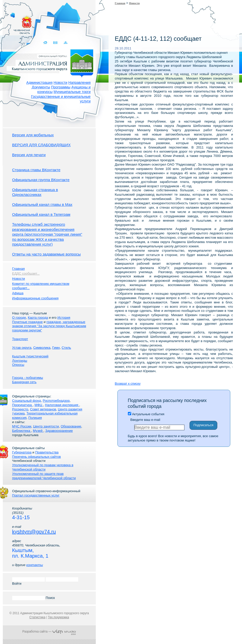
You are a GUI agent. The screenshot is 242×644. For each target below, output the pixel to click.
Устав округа (22, 348)
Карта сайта (66, 43)
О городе (19, 318)
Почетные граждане (28, 322)
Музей (38, 431)
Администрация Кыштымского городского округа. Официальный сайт (52, 62)
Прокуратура (23, 405)
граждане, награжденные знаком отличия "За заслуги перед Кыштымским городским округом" (49, 326)
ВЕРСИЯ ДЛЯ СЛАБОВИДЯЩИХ (42, 145)
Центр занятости (46, 426)
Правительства (47, 452)
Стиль (66, 348)
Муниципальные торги (72, 92)
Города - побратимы (28, 378)
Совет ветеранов (43, 409)
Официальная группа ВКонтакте (41, 180)
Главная (120, 3)
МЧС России (22, 426)
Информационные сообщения (35, 298)
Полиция (35, 418)
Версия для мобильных (33, 135)
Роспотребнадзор (56, 401)
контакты (35, 565)
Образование (71, 426)
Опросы (18, 365)
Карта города (38, 318)
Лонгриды (20, 361)
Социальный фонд (27, 401)
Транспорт (20, 339)
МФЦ (39, 405)
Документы (41, 87)
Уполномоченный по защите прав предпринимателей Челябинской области (44, 476)
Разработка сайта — (49, 632)
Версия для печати (29, 155)
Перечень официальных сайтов (37, 457)
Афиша (18, 293)
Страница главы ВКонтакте (36, 170)
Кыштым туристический (30, 356)
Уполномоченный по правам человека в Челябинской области (43, 467)
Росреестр (20, 409)
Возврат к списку (128, 384)
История (64, 318)
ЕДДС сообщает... (26, 273)
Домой (46, 43)
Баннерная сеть (24, 382)
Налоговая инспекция (62, 405)
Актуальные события (146, 414)
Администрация (39, 83)
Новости (60, 83)
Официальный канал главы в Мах (42, 204)
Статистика (37, 617)
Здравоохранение (59, 431)
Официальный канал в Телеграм (41, 214)
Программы (61, 87)
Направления (79, 83)
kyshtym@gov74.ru (34, 532)
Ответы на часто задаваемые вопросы (46, 254)
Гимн (56, 348)
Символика (42, 348)
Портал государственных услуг (36, 495)
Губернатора (22, 452)
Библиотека (22, 431)
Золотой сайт (14, 23)
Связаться (56, 43)
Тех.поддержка (58, 617)
